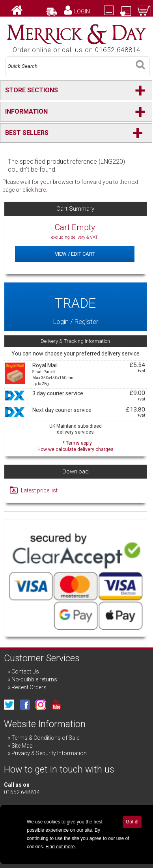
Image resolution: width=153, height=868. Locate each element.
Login (82, 11)
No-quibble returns (34, 679)
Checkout (123, 19)
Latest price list (39, 490)
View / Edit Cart (75, 254)
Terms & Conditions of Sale (45, 738)
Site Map (22, 746)
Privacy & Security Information (49, 753)
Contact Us (25, 672)
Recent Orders (29, 687)
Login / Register (76, 307)
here (40, 190)
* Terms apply (76, 445)
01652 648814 (22, 792)
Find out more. (61, 847)
